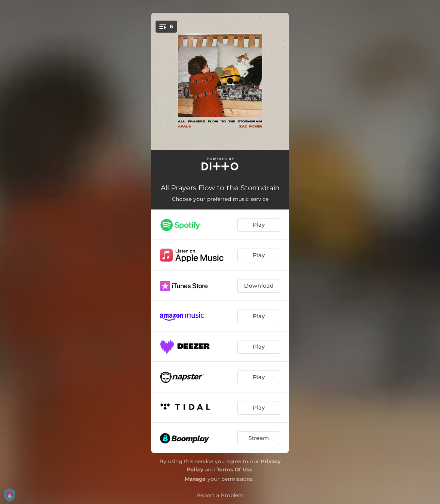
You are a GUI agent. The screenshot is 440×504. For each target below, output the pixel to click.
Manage (195, 479)
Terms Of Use (235, 469)
